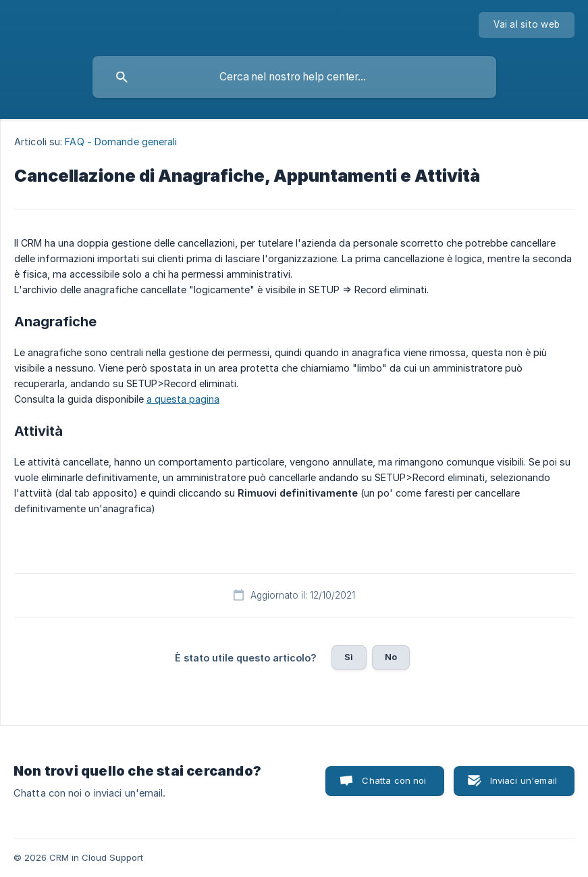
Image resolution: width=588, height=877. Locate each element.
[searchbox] (294, 77)
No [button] (391, 657)
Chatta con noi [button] (394, 780)
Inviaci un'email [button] (524, 780)
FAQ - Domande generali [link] (121, 142)
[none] (527, 25)
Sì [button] (349, 657)
